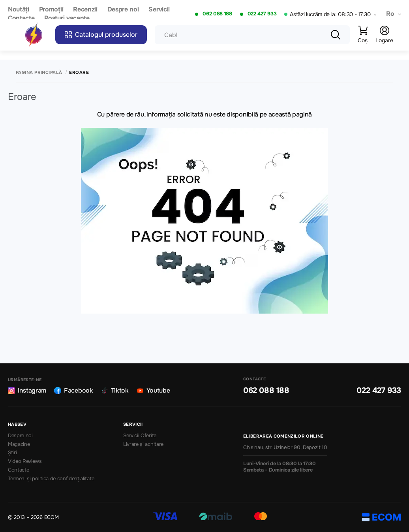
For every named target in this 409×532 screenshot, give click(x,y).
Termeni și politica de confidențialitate (51, 479)
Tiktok (115, 390)
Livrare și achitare (143, 444)
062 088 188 (217, 14)
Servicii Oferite (140, 436)
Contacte (21, 18)
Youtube (153, 390)
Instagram (27, 390)
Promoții (51, 10)
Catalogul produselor (101, 35)
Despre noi (123, 10)
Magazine (19, 444)
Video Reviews (25, 461)
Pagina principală (39, 72)
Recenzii (85, 10)
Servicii (159, 10)
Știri (12, 453)
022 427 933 (262, 14)
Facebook (73, 390)
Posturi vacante (67, 18)
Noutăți (19, 10)
